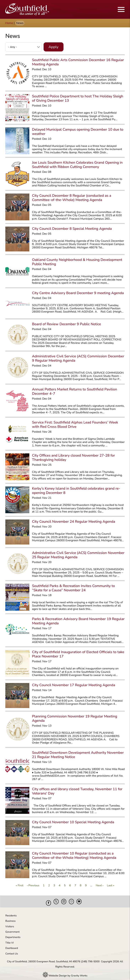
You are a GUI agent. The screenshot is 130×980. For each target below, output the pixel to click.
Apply (54, 47)
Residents (11, 913)
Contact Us (12, 951)
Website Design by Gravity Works (65, 973)
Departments (13, 934)
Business (10, 918)
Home (9, 23)
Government (12, 929)
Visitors (10, 924)
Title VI (10, 940)
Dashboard (12, 945)
